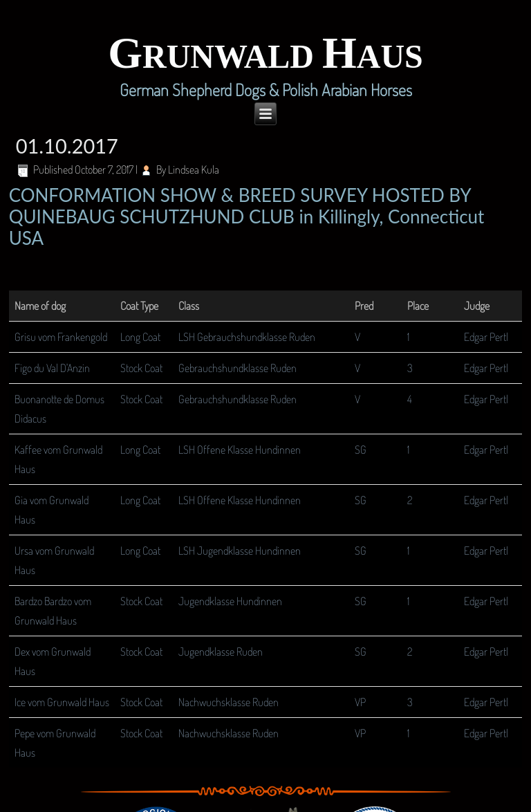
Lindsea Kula (194, 169)
